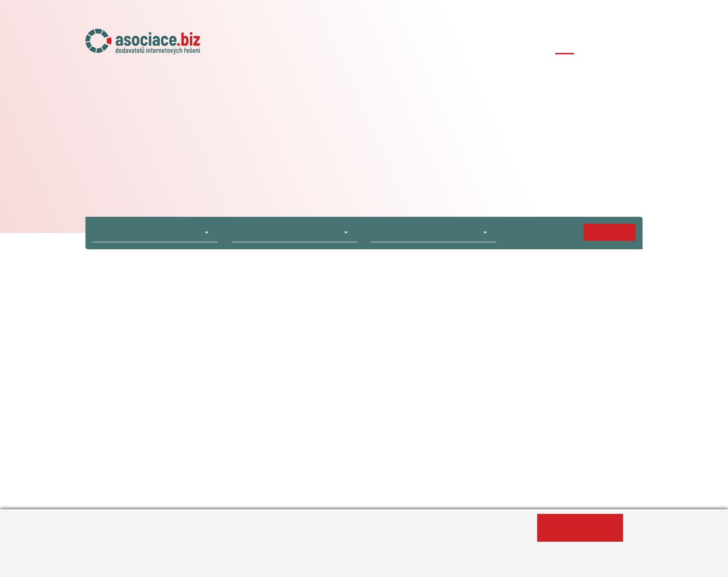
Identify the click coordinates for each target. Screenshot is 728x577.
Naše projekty (415, 45)
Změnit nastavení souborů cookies (305, 565)
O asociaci (356, 45)
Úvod (313, 45)
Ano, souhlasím (580, 528)
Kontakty (626, 45)
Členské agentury (487, 45)
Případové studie (565, 45)
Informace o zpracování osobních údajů (161, 565)
